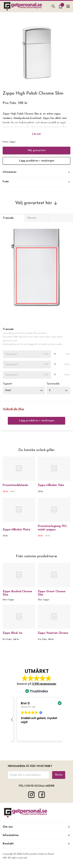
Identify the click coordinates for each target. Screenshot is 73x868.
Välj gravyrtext (37, 150)
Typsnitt (8, 384)
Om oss (36, 827)
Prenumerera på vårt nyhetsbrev (30, 766)
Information (36, 835)
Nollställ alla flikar (13, 409)
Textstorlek (53, 384)
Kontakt (36, 844)
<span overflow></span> (37, 705)
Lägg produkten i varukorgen (37, 161)
